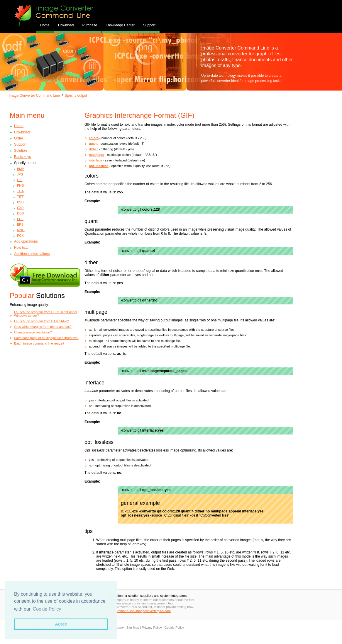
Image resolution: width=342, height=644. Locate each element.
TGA (20, 191)
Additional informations (32, 254)
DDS (20, 213)
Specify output (76, 96)
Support (149, 25)
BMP (21, 169)
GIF (20, 180)
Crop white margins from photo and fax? (43, 327)
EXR (20, 208)
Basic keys (22, 157)
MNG (21, 230)
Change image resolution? (33, 332)
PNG (21, 185)
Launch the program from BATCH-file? (42, 321)
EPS (20, 224)
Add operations (26, 241)
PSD (20, 202)
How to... (21, 248)
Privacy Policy (152, 628)
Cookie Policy (174, 628)
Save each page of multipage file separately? (46, 338)
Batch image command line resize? (39, 343)
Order (19, 138)
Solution (20, 151)
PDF (20, 219)
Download (66, 25)
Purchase (90, 25)
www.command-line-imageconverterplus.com (139, 611)
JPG (20, 174)
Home (19, 126)
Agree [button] (61, 624)
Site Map (133, 628)
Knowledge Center (120, 25)
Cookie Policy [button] (47, 609)
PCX (20, 236)
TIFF (20, 197)
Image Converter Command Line (34, 96)
